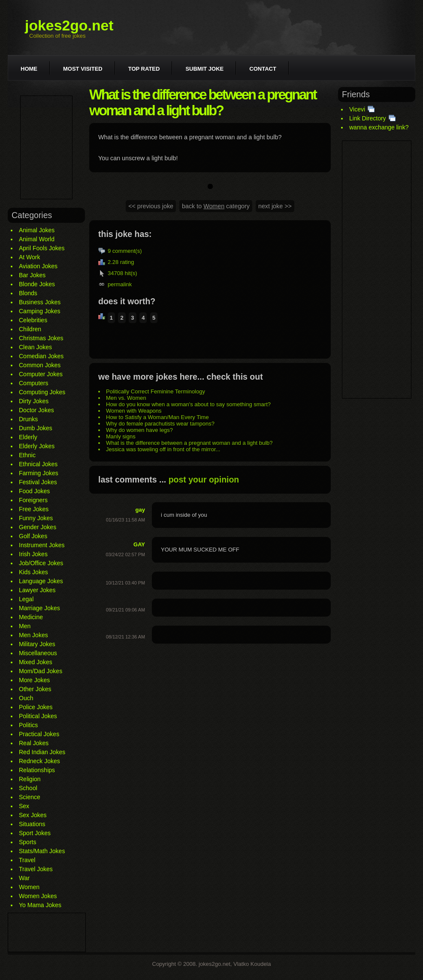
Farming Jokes (39, 473)
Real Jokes (34, 743)
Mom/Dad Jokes (41, 671)
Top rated (144, 69)
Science (30, 797)
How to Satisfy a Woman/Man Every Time (157, 417)
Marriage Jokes (39, 608)
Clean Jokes (35, 347)
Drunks (28, 419)
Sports (27, 842)
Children (30, 329)
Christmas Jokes (41, 338)
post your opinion (204, 480)
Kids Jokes (33, 572)
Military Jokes (37, 644)
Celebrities (33, 320)
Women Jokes (38, 896)
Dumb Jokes (36, 428)
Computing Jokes (42, 392)
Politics (28, 725)
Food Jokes (34, 491)
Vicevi (357, 109)
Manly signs (121, 436)
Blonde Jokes (37, 284)
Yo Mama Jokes (40, 905)
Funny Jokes (36, 518)
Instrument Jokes (42, 545)
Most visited (83, 69)
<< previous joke (151, 206)
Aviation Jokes (38, 266)
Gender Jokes (38, 527)
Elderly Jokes (37, 446)
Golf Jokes (33, 536)
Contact (263, 69)
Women (29, 887)
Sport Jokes (35, 833)
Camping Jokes (40, 311)
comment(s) (127, 251)
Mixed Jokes (36, 662)
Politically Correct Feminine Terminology (156, 391)
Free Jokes (34, 509)
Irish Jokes (33, 554)
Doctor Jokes (36, 410)
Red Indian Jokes (42, 752)
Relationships (37, 770)
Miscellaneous (38, 653)
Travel (27, 860)
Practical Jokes (39, 734)
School (28, 788)
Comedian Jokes (41, 356)
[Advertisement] (46, 147)
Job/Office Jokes (41, 563)
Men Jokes (33, 635)
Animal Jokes (37, 230)
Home (29, 69)
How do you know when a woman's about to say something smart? (188, 404)
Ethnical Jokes (38, 464)
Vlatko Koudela (252, 964)
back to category (216, 206)
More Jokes (34, 680)
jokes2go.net (69, 25)
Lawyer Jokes (37, 590)
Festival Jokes (38, 482)
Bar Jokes (32, 275)
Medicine (31, 617)
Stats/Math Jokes (42, 851)
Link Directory (368, 118)
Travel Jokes (36, 869)
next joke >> (275, 206)
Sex (24, 806)
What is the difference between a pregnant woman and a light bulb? (189, 443)
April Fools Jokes (42, 248)
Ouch (26, 698)
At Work (30, 257)
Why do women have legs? (139, 430)
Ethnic (27, 455)
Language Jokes (41, 581)
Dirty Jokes (34, 401)
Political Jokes (38, 716)
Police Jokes (36, 707)
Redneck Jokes (39, 761)
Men (25, 626)
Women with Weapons (134, 411)
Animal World (37, 239)
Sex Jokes (33, 815)
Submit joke (204, 69)
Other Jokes (35, 689)
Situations (32, 824)
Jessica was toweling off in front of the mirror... (163, 449)
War (24, 878)
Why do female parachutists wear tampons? (160, 424)
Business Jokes (40, 302)
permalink (120, 284)
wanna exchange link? (379, 127)
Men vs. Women (126, 398)
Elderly (28, 437)
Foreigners (33, 500)
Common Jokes (40, 365)
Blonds (28, 293)
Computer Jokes (41, 374)
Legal (26, 599)
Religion (30, 779)
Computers (33, 383)
